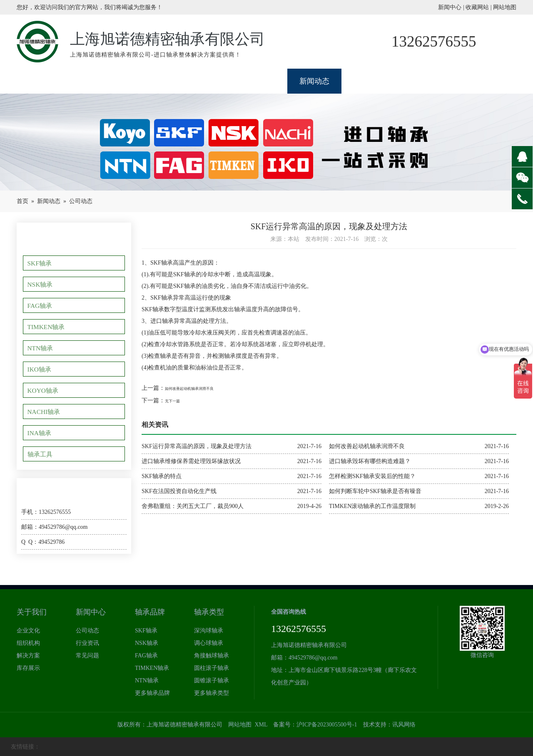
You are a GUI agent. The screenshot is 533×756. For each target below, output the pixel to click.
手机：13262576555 (46, 512)
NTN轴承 (42, 348)
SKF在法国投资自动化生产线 (179, 491)
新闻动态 (314, 81)
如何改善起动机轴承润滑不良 (203, 388)
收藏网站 (477, 7)
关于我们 (98, 81)
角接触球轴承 (212, 656)
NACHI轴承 (46, 411)
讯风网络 (404, 725)
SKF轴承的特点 (162, 476)
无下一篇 (177, 400)
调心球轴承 (209, 643)
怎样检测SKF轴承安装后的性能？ (372, 476)
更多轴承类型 (212, 693)
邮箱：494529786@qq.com (55, 527)
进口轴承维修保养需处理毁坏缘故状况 (191, 461)
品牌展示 (206, 81)
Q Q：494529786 (43, 542)
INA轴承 (41, 433)
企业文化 (28, 631)
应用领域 (369, 81)
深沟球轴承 (209, 631)
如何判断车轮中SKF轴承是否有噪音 (375, 491)
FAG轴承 (42, 305)
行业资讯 (87, 643)
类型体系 (260, 81)
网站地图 (505, 7)
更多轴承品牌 (152, 693)
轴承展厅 (152, 81)
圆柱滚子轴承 (212, 668)
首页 (22, 201)
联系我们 (477, 81)
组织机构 (28, 643)
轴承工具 (42, 454)
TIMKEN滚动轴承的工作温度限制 (372, 506)
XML (261, 725)
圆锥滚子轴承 (212, 680)
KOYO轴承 (45, 390)
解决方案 (28, 656)
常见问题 (87, 656)
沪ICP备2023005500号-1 (327, 725)
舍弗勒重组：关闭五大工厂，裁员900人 (193, 506)
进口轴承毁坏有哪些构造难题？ (370, 461)
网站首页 (44, 81)
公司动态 (81, 201)
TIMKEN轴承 (48, 327)
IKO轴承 (41, 369)
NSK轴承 (42, 284)
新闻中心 (450, 7)
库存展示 (28, 668)
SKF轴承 (42, 263)
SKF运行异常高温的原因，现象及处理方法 (197, 446)
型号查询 (423, 81)
